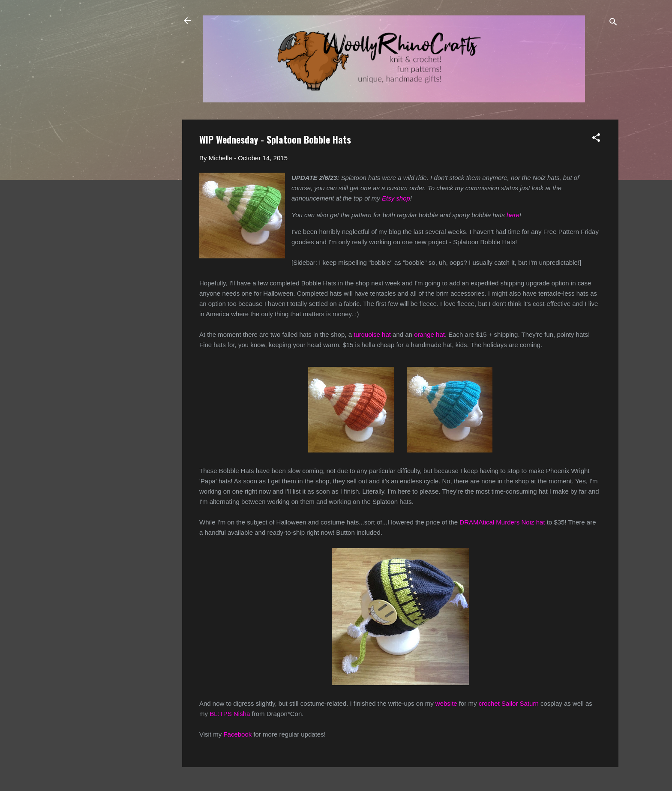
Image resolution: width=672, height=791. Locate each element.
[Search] (613, 23)
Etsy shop (396, 198)
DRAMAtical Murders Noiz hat (502, 522)
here (513, 215)
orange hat (429, 334)
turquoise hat (372, 334)
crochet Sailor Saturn (509, 703)
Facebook (237, 734)
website (446, 703)
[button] (596, 139)
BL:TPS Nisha (230, 714)
